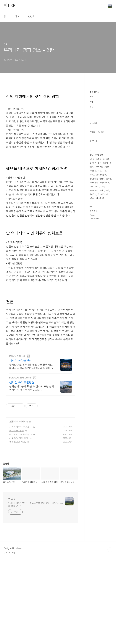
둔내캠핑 (93, 285)
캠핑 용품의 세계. (18, 526)
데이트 (97, 277)
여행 (11, 506)
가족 (91, 277)
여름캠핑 (100, 257)
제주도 (92, 265)
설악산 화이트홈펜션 (22, 467)
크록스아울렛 (101, 265)
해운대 (92, 257)
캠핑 (91, 246)
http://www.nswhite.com (20, 462)
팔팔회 (102, 269)
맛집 (91, 197)
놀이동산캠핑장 (95, 249)
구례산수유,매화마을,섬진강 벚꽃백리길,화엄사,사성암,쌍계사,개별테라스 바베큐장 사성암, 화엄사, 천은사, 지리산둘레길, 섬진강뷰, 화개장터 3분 (31, 451)
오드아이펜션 (103, 285)
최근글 (92, 222)
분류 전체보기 (95, 182)
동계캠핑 (106, 249)
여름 (105, 261)
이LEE (9, 6)
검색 (103, 6)
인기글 (101, 222)
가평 (100, 261)
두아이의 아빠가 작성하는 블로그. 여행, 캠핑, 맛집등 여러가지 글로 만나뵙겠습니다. (36, 589)
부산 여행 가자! (16, 515)
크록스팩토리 (105, 273)
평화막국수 (107, 253)
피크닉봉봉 (94, 273)
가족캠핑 (93, 261)
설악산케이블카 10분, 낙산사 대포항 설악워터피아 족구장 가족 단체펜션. (32, 472)
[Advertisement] (41, 111)
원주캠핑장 (99, 246)
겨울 (103, 277)
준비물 (109, 269)
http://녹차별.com (17, 440)
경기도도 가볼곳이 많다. (21, 519)
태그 (17, 16)
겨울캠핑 (108, 257)
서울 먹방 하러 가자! (19, 522)
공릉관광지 (94, 281)
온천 (108, 281)
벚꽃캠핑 (93, 253)
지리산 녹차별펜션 (20, 445)
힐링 (100, 253)
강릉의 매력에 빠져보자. (21, 511)
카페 (91, 192)
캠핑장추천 (94, 269)
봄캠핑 (92, 289)
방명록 (31, 16)
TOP (110, 634)
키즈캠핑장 (100, 289)
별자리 (102, 281)
